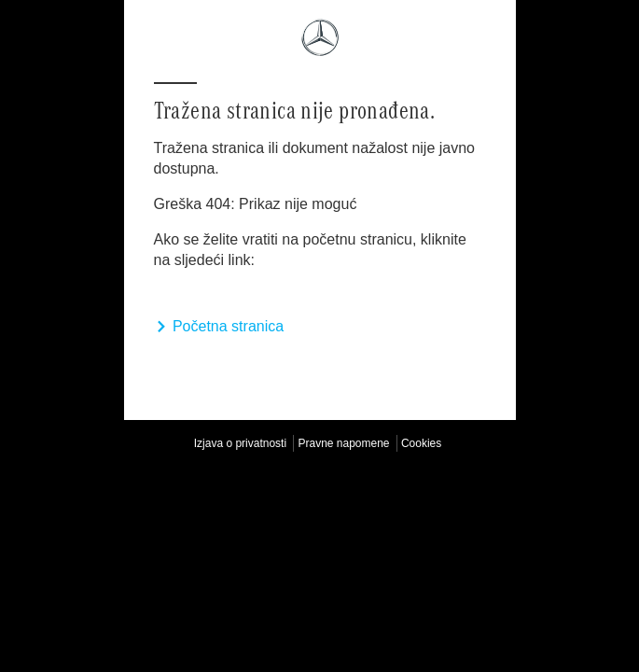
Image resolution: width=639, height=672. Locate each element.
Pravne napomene (343, 443)
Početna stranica (219, 326)
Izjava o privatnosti (240, 443)
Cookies (421, 443)
